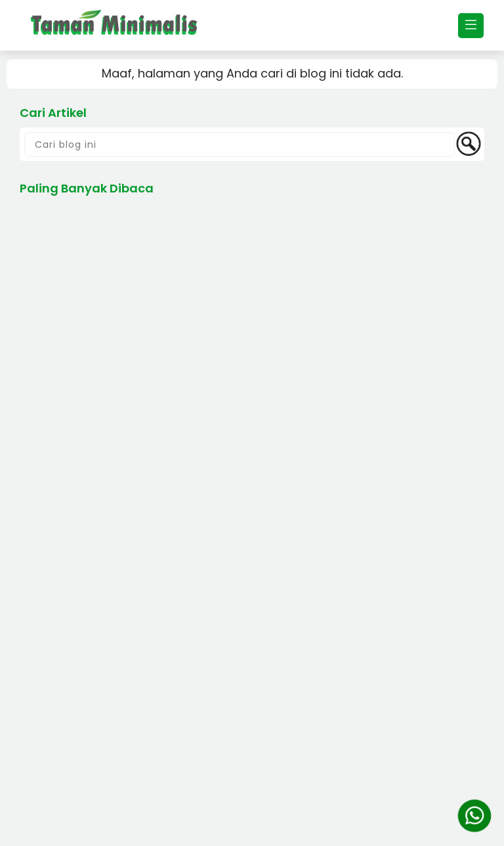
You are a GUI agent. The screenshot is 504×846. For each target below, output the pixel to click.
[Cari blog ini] (240, 145)
